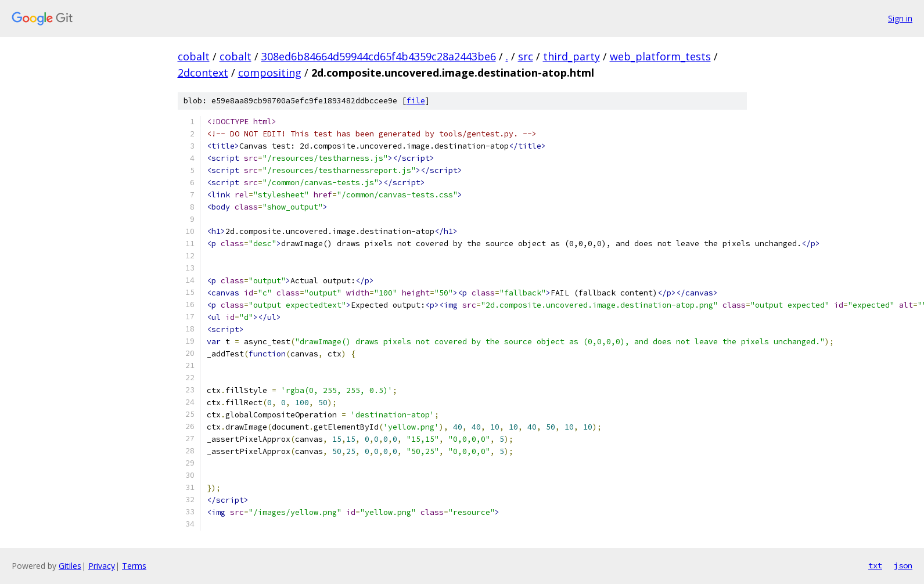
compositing (270, 73)
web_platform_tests (660, 56)
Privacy (102, 566)
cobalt (194, 56)
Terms (134, 566)
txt (875, 565)
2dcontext (203, 73)
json (903, 565)
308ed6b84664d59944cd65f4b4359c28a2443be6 (379, 56)
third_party (571, 56)
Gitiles (70, 566)
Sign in (900, 18)
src (526, 56)
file (416, 101)
